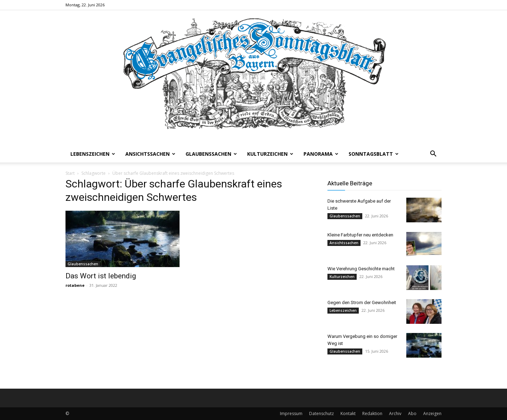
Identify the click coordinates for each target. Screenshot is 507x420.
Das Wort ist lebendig (101, 276)
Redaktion (372, 413)
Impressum (291, 413)
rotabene (75, 285)
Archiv (395, 413)
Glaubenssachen (211, 154)
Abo (412, 413)
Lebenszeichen (93, 154)
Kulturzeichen (270, 154)
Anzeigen (432, 413)
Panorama (321, 154)
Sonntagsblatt (374, 154)
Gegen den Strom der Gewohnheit (362, 302)
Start (70, 173)
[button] (433, 155)
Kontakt (348, 413)
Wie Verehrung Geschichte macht (361, 269)
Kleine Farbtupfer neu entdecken (360, 235)
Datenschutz (321, 413)
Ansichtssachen (150, 154)
